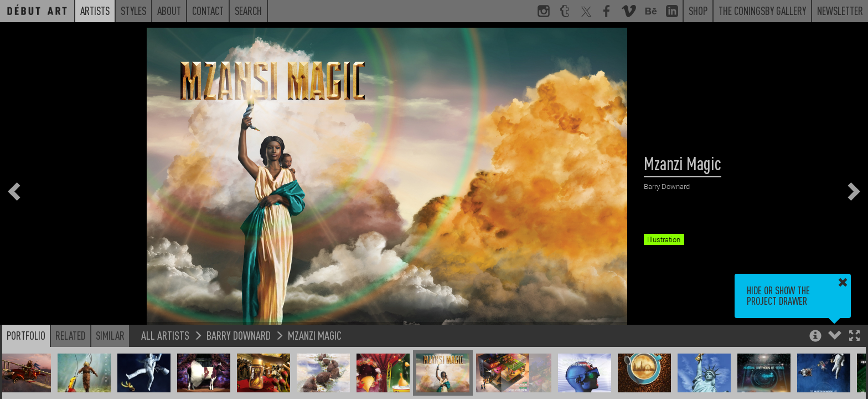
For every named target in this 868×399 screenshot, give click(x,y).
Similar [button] (110, 335)
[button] (854, 337)
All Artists (165, 335)
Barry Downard (239, 335)
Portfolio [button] (26, 335)
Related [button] (71, 335)
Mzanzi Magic (315, 335)
